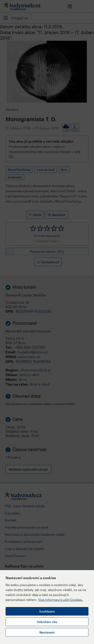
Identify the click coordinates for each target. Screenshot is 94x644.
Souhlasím (47, 611)
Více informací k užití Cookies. (61, 600)
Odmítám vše (47, 622)
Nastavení (47, 632)
